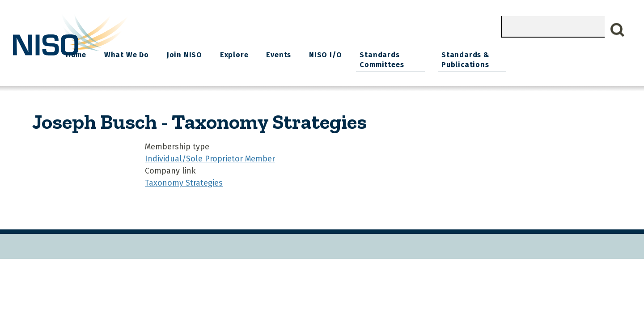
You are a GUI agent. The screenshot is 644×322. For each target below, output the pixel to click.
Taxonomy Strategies (184, 182)
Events (384, 54)
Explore (341, 54)
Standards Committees (485, 59)
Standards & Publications (572, 59)
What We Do (235, 54)
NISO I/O (430, 54)
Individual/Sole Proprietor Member (210, 157)
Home (186, 54)
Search (618, 30)
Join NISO (292, 54)
